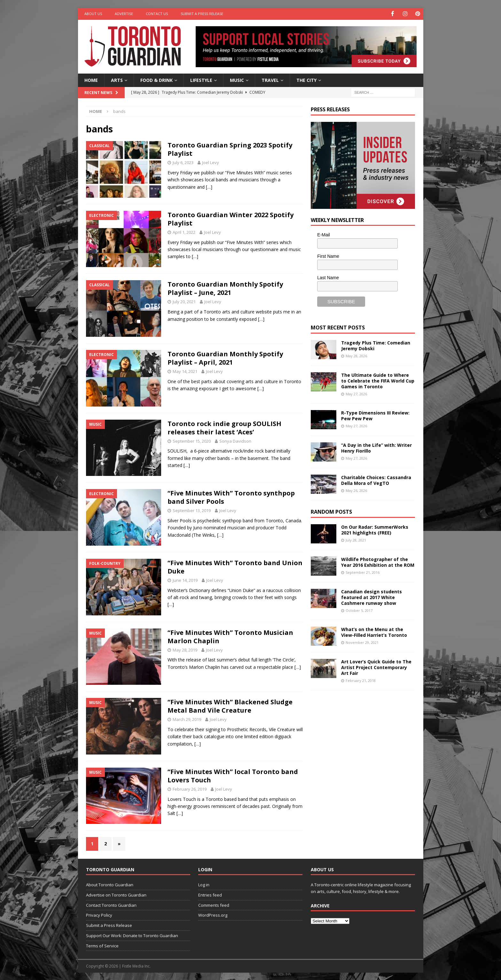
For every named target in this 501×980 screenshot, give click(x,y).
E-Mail (324, 234)
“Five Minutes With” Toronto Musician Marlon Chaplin (230, 636)
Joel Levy (211, 162)
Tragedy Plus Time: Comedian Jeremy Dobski (376, 345)
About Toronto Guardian (110, 884)
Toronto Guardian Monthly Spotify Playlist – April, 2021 (225, 358)
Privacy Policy (99, 915)
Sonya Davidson (235, 440)
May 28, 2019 (185, 649)
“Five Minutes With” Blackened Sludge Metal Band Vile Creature (230, 706)
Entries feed (210, 894)
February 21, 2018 (361, 680)
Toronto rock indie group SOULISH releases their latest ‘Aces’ (224, 427)
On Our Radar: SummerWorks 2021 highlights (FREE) (375, 529)
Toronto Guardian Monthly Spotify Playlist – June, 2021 (225, 288)
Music (237, 79)
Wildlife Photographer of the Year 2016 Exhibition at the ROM (378, 561)
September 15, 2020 (192, 440)
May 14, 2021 (185, 371)
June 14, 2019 (185, 580)
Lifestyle (201, 79)
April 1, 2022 (184, 232)
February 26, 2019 (190, 788)
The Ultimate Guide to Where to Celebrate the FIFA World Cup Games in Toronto (378, 380)
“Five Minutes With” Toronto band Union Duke (235, 566)
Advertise (124, 14)
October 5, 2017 (359, 610)
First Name (328, 256)
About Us (93, 14)
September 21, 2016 (363, 572)
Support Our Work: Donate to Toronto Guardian (132, 935)
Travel (270, 79)
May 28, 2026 (356, 355)
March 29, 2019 (187, 719)
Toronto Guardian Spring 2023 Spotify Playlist (230, 149)
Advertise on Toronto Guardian (116, 894)
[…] (209, 186)
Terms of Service (102, 945)
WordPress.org (213, 915)
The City (306, 79)
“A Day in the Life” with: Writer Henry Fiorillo (376, 447)
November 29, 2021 (362, 642)
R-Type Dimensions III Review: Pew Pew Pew (375, 415)
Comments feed (214, 905)
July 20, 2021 (184, 301)
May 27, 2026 (356, 394)
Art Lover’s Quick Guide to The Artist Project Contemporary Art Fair (376, 667)
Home (91, 79)
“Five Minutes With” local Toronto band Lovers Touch (233, 775)
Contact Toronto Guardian (111, 905)
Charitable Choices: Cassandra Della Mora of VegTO (376, 480)
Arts (117, 79)
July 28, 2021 (356, 539)
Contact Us (157, 14)
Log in (204, 884)
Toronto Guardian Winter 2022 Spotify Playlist (231, 218)
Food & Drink (157, 79)
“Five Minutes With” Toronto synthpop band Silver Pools (231, 497)
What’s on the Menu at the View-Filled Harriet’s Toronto (374, 632)
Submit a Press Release (202, 14)
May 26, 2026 (356, 490)
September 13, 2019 (192, 510)
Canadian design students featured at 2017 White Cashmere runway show (372, 597)
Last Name (328, 277)
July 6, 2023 (183, 162)
